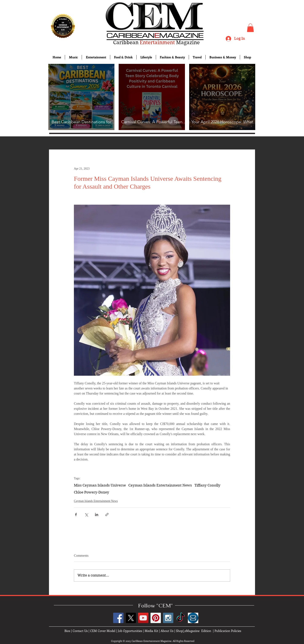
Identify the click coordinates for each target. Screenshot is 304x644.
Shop (179, 631)
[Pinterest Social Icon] (156, 618)
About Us (167, 631)
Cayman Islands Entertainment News (160, 485)
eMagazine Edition (198, 631)
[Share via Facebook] (76, 515)
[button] (250, 28)
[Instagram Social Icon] (168, 618)
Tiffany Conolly (207, 485)
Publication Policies (228, 631)
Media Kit (151, 631)
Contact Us (80, 631)
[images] (193, 618)
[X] (131, 618)
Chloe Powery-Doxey (92, 492)
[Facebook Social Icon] (118, 618)
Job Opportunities (130, 631)
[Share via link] (107, 515)
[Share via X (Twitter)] (86, 515)
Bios (67, 631)
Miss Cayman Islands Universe (100, 485)
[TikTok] (181, 618)
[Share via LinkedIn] (97, 515)
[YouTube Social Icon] (143, 618)
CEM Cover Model (103, 631)
